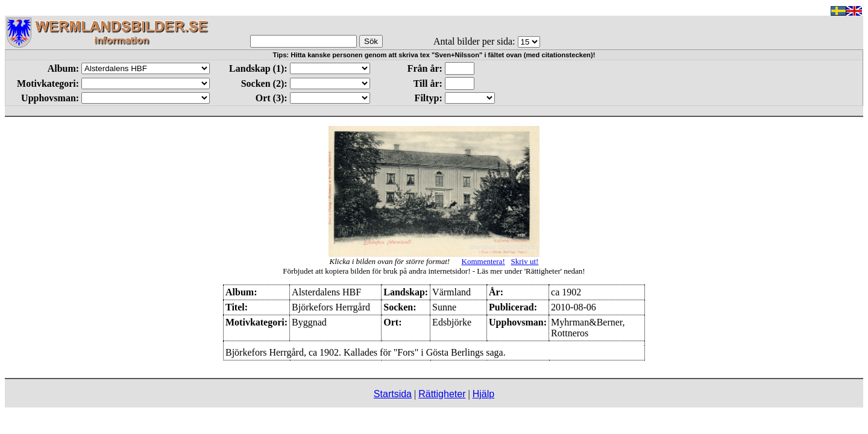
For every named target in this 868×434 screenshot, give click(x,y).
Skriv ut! (525, 261)
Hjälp (483, 394)
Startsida (393, 394)
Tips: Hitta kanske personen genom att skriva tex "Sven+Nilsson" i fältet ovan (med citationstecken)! (434, 55)
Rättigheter (442, 394)
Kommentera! (483, 261)
